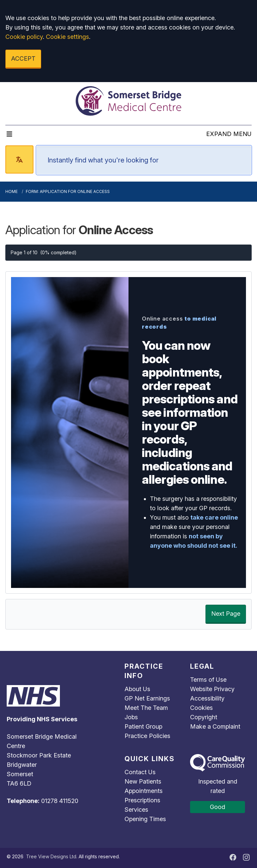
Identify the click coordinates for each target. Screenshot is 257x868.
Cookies (201, 708)
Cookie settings (67, 37)
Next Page (226, 614)
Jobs (131, 717)
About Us (137, 689)
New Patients (143, 781)
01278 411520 (60, 801)
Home (12, 191)
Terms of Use (208, 680)
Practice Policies (147, 736)
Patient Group (143, 726)
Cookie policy (24, 37)
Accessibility (207, 698)
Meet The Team (146, 708)
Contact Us (140, 772)
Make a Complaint (215, 726)
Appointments (144, 791)
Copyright (204, 717)
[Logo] (128, 101)
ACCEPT (23, 58)
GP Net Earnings (147, 698)
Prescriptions (142, 800)
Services (136, 810)
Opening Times (145, 819)
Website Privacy (212, 689)
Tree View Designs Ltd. (52, 856)
